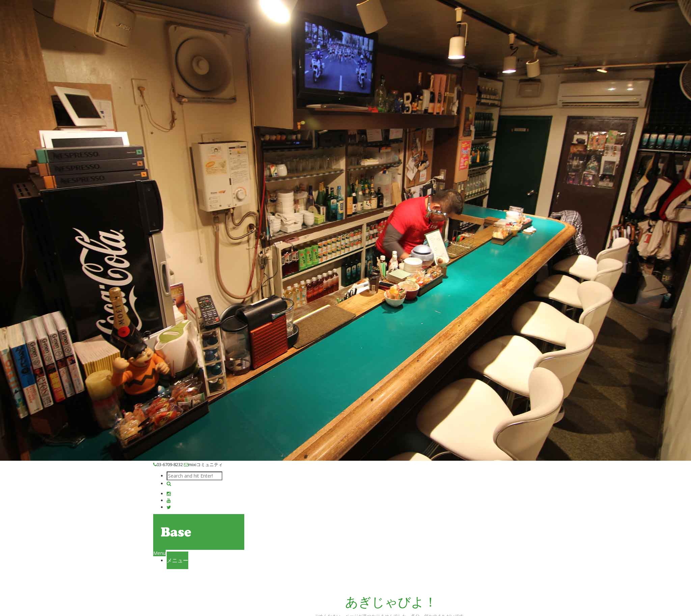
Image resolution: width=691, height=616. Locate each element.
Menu (159, 553)
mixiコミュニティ (203, 464)
